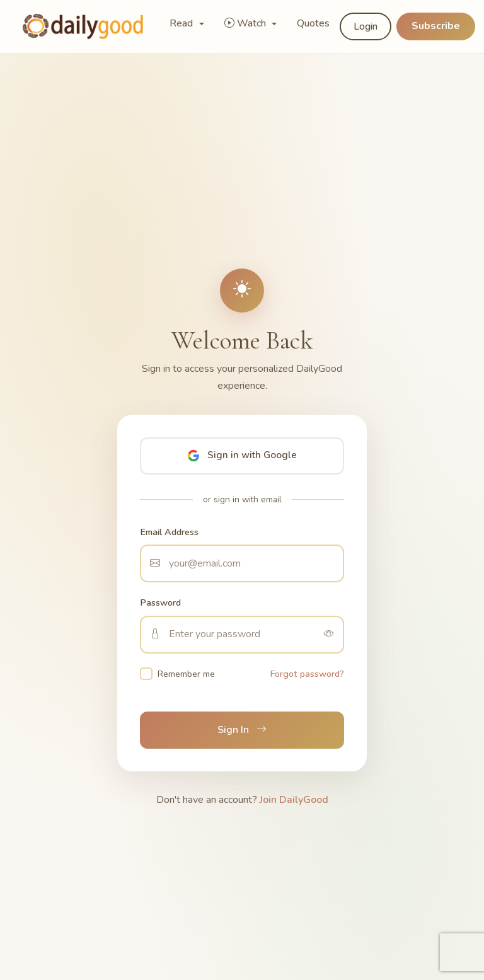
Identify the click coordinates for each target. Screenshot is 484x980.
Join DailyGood (294, 800)
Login (366, 26)
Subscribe (436, 26)
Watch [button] (246, 23)
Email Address (169, 532)
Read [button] (182, 23)
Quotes (313, 23)
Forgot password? (307, 674)
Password (160, 602)
